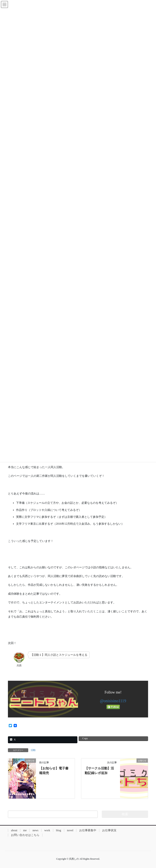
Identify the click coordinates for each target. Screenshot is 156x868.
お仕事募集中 (88, 830)
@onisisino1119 (113, 701)
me (25, 830)
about (14, 830)
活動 (33, 750)
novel (70, 830)
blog (59, 830)
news (35, 830)
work (47, 830)
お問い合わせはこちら (25, 835)
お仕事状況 (109, 830)
